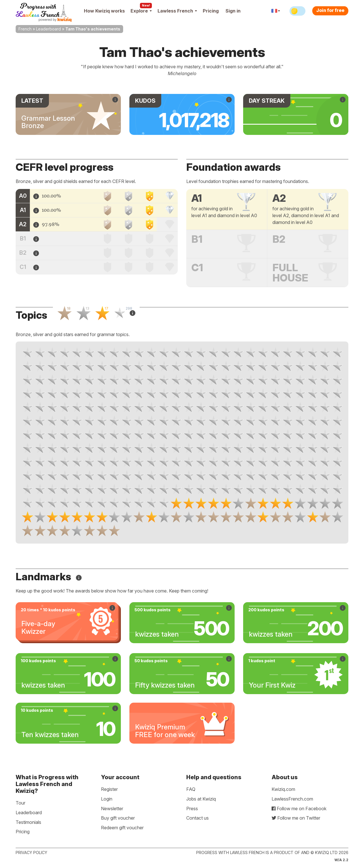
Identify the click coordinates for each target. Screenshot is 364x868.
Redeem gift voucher (122, 828)
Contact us (197, 818)
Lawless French (177, 11)
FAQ (191, 789)
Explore (141, 11)
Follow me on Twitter (296, 818)
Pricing (211, 11)
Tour (20, 803)
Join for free (330, 10)
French (25, 29)
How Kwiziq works (104, 11)
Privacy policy (31, 852)
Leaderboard (48, 29)
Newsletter (112, 809)
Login (107, 799)
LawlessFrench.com (292, 799)
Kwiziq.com (283, 789)
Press (192, 809)
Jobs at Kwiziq (201, 799)
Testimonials (28, 822)
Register (109, 789)
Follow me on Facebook (299, 809)
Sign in (233, 11)
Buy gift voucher (118, 818)
